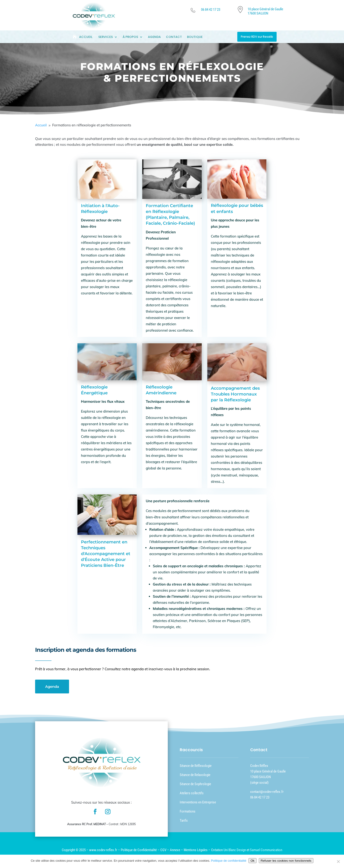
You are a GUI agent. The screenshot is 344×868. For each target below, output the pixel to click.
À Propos (130, 37)
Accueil (86, 37)
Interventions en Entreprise (198, 802)
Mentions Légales (196, 850)
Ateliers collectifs (192, 793)
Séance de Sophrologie (195, 784)
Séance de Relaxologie (195, 775)
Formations (188, 811)
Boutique (195, 37)
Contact (174, 37)
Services (106, 37)
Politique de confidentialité (229, 861)
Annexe (175, 850)
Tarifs (184, 820)
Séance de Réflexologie (196, 766)
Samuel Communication (266, 850)
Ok (252, 861)
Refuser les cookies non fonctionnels (286, 861)
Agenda (154, 37)
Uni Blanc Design (235, 850)
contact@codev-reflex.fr (267, 792)
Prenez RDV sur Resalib (257, 37)
